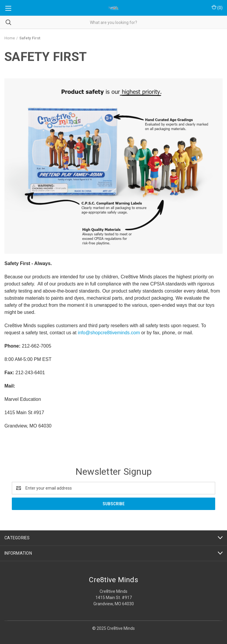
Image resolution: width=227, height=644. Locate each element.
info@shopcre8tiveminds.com (109, 333)
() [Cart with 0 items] (217, 7)
